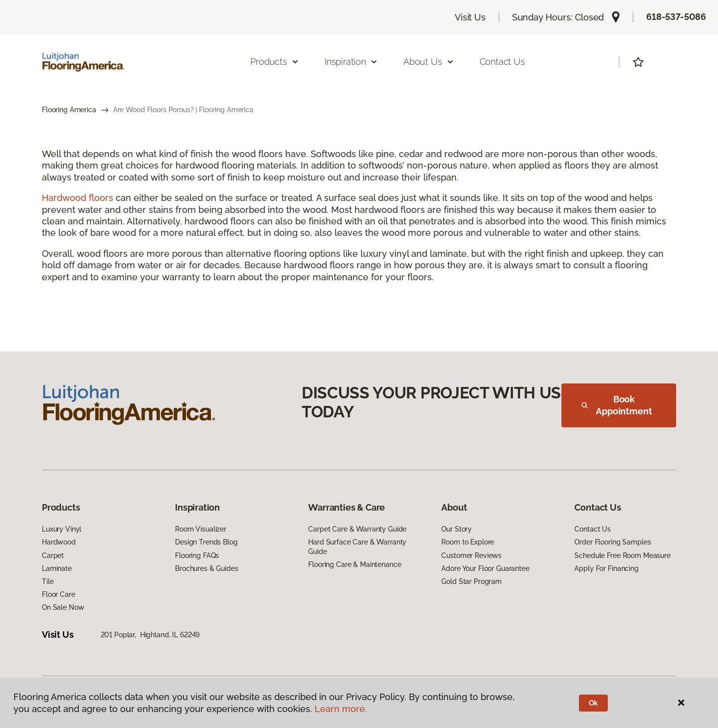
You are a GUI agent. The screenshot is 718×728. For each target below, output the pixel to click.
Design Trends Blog (206, 542)
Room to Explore (468, 542)
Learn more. (341, 709)
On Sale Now (63, 607)
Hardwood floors (78, 198)
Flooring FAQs (197, 555)
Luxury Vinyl (62, 529)
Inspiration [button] (351, 62)
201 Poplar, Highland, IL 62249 (150, 635)
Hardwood (59, 542)
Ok (594, 703)
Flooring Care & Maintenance (355, 564)
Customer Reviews (471, 555)
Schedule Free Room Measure (622, 555)
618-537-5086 (676, 17)
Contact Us (502, 62)
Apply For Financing (606, 568)
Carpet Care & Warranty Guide (357, 529)
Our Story (456, 529)
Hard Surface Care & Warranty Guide (357, 546)
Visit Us (470, 17)
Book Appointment (617, 405)
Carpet (53, 555)
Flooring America (69, 110)
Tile (48, 581)
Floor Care (59, 594)
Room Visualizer (201, 529)
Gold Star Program (471, 581)
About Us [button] (429, 62)
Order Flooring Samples (613, 542)
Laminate (57, 568)
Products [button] (275, 62)
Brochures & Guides (206, 568)
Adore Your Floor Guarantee (485, 568)
